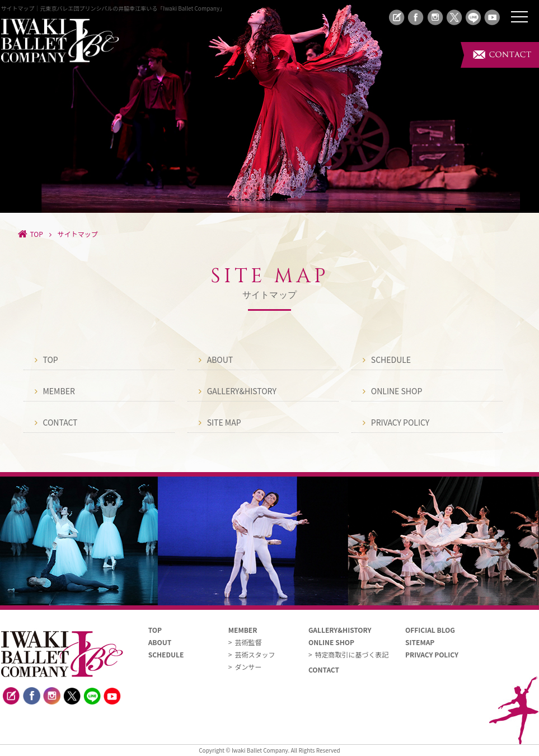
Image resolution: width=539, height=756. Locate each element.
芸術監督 (248, 642)
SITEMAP (420, 642)
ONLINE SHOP (397, 391)
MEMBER (59, 391)
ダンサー (248, 667)
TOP (51, 360)
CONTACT (60, 423)
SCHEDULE (391, 360)
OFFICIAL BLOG (430, 630)
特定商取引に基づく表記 (352, 654)
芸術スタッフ (255, 654)
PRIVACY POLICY (400, 423)
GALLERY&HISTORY (242, 391)
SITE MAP (224, 423)
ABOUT (220, 360)
